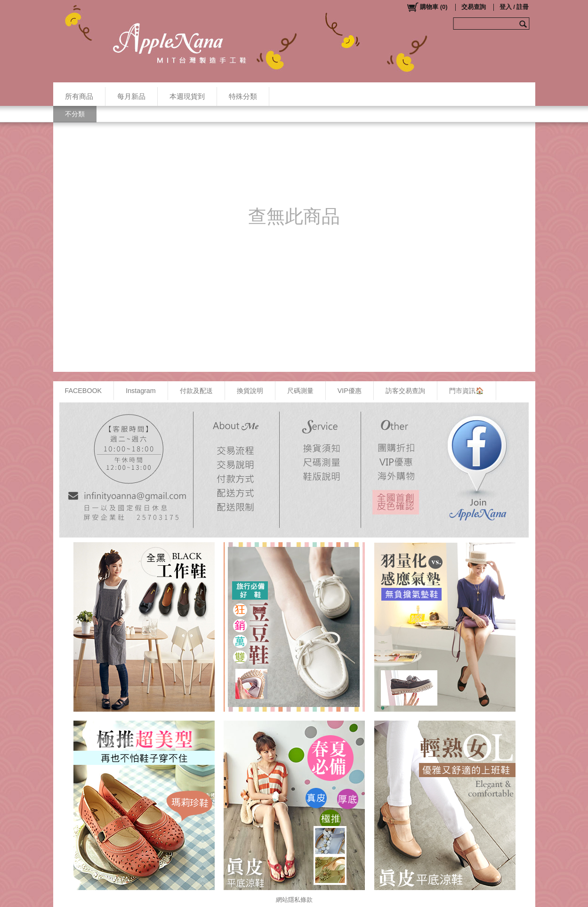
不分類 (75, 114)
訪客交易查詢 (405, 391)
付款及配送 (196, 391)
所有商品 (79, 96)
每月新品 (131, 96)
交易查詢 (474, 7)
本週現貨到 (187, 96)
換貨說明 (250, 391)
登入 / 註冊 (514, 7)
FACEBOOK (84, 391)
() (427, 7)
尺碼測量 (300, 391)
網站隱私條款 (294, 900)
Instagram (141, 391)
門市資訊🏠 (467, 391)
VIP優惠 (350, 391)
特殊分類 (243, 96)
